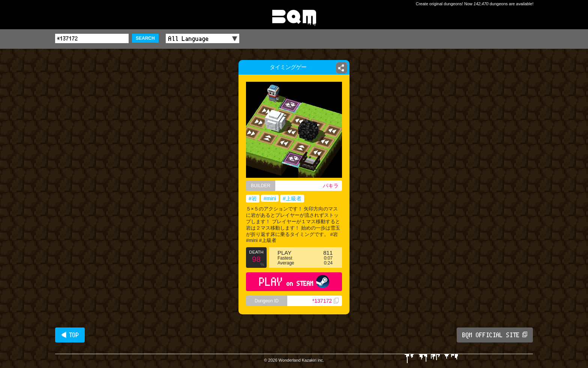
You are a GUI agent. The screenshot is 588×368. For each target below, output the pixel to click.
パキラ (331, 186)
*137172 (325, 301)
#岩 (253, 198)
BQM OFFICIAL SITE (495, 335)
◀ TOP (70, 335)
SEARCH (145, 38)
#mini (270, 198)
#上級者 (292, 198)
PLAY (294, 282)
